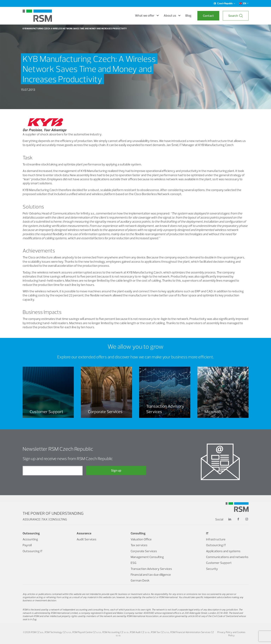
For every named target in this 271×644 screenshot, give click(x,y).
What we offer (147, 16)
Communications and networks (227, 557)
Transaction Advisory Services (151, 569)
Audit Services (87, 539)
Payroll (27, 545)
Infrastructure (216, 539)
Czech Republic (224, 3)
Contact (208, 16)
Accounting (30, 539)
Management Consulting (147, 557)
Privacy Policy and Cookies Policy (231, 634)
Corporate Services (144, 551)
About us (172, 16)
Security (212, 569)
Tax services (139, 545)
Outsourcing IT (33, 551)
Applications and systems (223, 551)
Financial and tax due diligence (151, 575)
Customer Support (219, 563)
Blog (188, 16)
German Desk (140, 580)
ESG (134, 563)
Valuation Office (141, 539)
